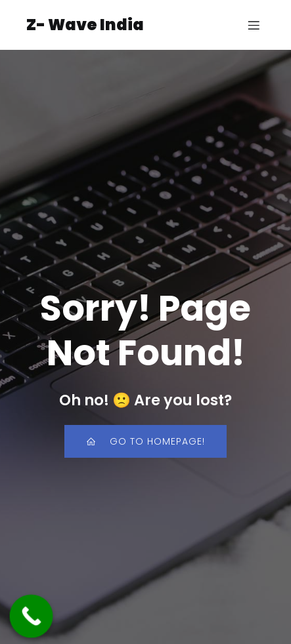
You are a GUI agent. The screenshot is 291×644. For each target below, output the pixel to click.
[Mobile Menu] (254, 25)
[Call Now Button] (32, 616)
